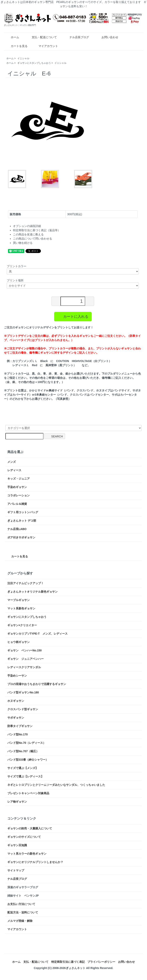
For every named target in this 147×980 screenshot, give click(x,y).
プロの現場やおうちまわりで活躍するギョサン (37, 684)
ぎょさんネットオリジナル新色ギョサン (33, 592)
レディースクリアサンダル (24, 667)
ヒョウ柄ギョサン (19, 642)
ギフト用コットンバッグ (23, 512)
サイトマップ (16, 870)
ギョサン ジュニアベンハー (26, 659)
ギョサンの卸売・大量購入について (30, 828)
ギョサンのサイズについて (24, 837)
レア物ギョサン (17, 802)
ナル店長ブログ (76, 37)
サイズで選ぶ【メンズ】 (23, 768)
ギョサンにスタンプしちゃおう (34, 63)
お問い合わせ (107, 37)
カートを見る (16, 46)
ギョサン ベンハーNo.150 (25, 650)
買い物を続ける (23, 243)
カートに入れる (73, 316)
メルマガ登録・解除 (20, 921)
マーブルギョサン (19, 600)
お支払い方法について (21, 904)
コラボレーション (19, 495)
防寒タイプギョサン (20, 726)
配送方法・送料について (23, 912)
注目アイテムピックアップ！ (26, 583)
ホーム (12, 37)
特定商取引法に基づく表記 (68, 962)
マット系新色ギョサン (21, 608)
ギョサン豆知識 (17, 845)
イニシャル (23, 58)
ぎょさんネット (76, 968)
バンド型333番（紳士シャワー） (28, 760)
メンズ (12, 462)
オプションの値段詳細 (27, 226)
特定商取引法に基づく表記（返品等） (37, 230)
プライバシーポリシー (101, 962)
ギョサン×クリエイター (22, 625)
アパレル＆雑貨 (17, 504)
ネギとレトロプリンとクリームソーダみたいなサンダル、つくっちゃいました (56, 785)
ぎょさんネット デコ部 (22, 521)
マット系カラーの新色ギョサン (27, 854)
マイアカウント (46, 46)
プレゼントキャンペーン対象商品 (28, 793)
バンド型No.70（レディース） (27, 743)
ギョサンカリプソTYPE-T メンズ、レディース (37, 634)
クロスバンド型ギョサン (23, 709)
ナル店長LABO (17, 529)
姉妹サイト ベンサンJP (23, 896)
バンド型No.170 (18, 734)
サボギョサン (16, 718)
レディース (14, 470)
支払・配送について (41, 37)
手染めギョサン (17, 487)
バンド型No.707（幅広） (23, 751)
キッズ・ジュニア (19, 479)
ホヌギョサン (16, 701)
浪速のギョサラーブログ (23, 887)
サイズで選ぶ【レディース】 (26, 776)
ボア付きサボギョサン (21, 537)
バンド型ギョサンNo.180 (23, 692)
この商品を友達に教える (28, 234)
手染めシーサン (17, 676)
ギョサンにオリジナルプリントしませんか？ (35, 862)
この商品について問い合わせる (33, 239)
